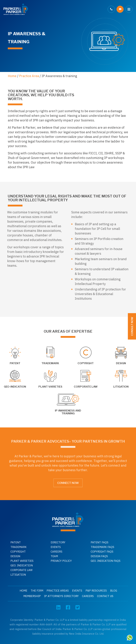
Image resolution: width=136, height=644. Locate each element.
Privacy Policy (61, 561)
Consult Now (132, 326)
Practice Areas (58, 591)
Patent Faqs (100, 542)
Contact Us (105, 596)
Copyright (18, 552)
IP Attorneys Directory (61, 596)
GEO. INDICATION (22, 565)
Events (56, 547)
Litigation (18, 575)
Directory (58, 542)
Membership (32, 596)
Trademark (19, 547)
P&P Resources (96, 591)
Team (54, 556)
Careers (56, 552)
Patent (16, 542)
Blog (114, 591)
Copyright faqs (102, 552)
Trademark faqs (102, 547)
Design (15, 556)
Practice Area (29, 76)
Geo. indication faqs (106, 561)
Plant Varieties (22, 561)
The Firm (37, 591)
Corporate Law (21, 570)
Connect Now (68, 481)
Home (12, 76)
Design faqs (99, 556)
